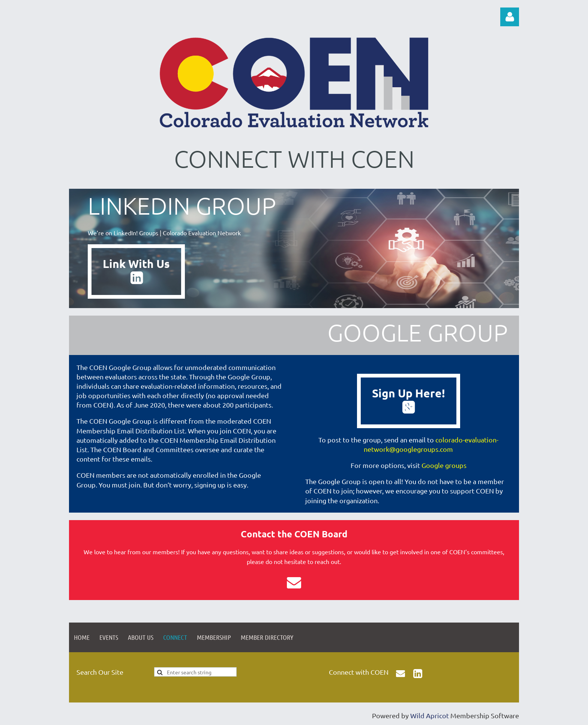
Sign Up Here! (409, 400)
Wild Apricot (430, 715)
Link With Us (136, 270)
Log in (510, 17)
